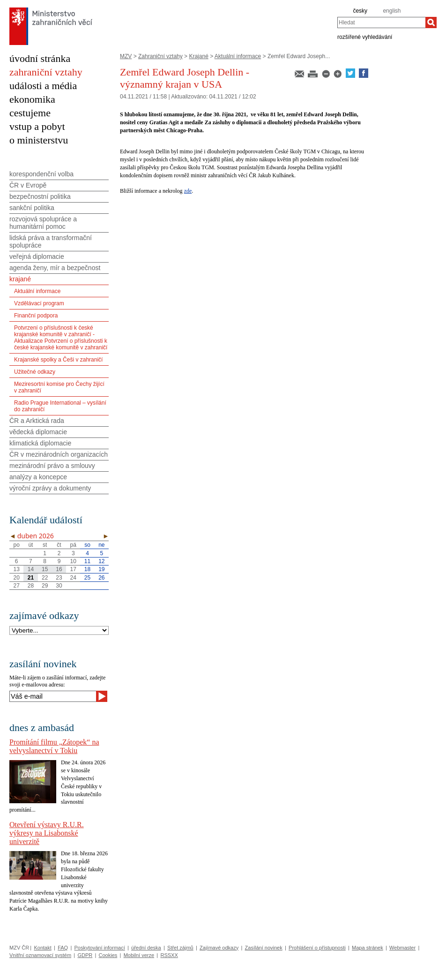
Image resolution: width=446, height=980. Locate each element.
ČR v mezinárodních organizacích (59, 454)
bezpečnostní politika (40, 196)
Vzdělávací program (39, 303)
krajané (20, 279)
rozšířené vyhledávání (365, 37)
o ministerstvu (39, 140)
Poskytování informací (100, 948)
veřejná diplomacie (37, 256)
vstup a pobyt (37, 126)
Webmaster (402, 948)
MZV (126, 56)
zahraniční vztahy (46, 72)
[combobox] (381, 23)
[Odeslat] (102, 696)
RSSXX (169, 955)
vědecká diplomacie (38, 432)
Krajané (198, 56)
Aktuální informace (238, 56)
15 (45, 569)
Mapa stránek (368, 948)
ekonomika (32, 99)
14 (31, 569)
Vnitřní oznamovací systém (40, 955)
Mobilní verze (139, 955)
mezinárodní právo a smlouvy (52, 466)
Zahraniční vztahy (160, 56)
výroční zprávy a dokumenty (50, 488)
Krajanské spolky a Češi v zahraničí (58, 360)
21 (31, 578)
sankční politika (32, 208)
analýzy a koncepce (38, 477)
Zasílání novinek (264, 948)
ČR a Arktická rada (37, 421)
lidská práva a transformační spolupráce (51, 241)
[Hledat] (431, 23)
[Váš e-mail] (53, 696)
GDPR (85, 955)
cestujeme (30, 113)
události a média (43, 86)
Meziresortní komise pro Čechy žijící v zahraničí (59, 387)
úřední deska (146, 948)
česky (360, 11)
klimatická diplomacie (40, 443)
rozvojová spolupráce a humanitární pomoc (43, 223)
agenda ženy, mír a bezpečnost (55, 268)
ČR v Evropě (28, 185)
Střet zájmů (180, 948)
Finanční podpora (36, 316)
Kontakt (42, 948)
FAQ (63, 948)
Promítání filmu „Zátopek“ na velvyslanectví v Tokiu (54, 746)
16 (59, 569)
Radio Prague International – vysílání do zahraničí (60, 406)
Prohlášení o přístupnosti (317, 948)
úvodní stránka (40, 58)
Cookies (108, 955)
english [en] (392, 11)
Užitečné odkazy (35, 372)
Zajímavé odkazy (219, 948)
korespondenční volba (41, 174)
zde (188, 191)
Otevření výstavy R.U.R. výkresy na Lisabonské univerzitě (47, 833)
